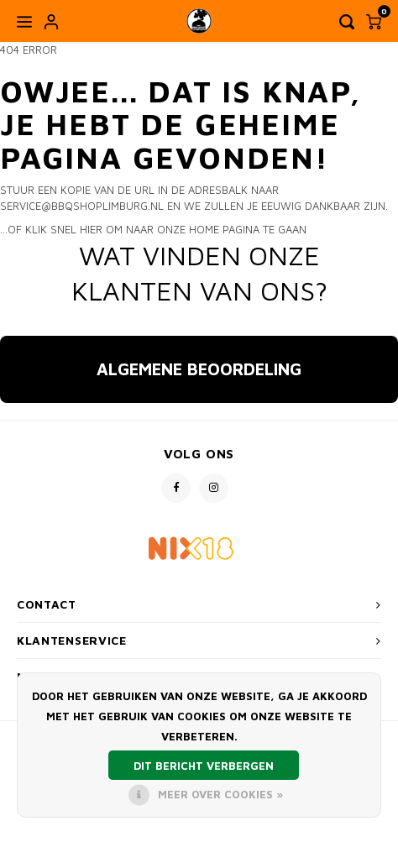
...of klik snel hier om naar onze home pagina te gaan (153, 229)
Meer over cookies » (220, 794)
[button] (13, 420)
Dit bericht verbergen (204, 766)
